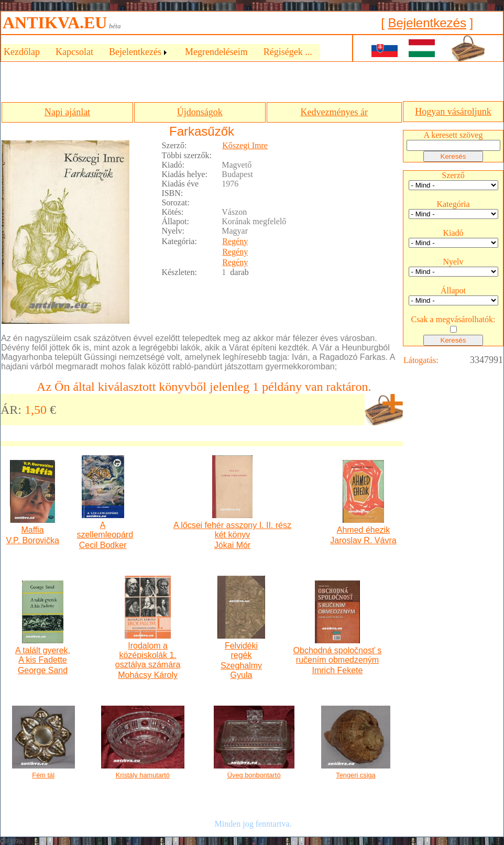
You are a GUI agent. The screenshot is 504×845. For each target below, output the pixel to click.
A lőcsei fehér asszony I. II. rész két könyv (232, 530)
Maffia (32, 530)
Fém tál (43, 775)
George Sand (43, 670)
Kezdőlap (22, 52)
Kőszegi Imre (245, 145)
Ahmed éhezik (363, 530)
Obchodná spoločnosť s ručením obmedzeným (338, 655)
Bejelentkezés (427, 23)
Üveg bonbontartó (254, 775)
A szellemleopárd (102, 530)
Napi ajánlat (67, 112)
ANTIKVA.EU (55, 23)
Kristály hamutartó (143, 775)
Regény (235, 241)
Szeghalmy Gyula (241, 670)
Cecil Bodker (103, 545)
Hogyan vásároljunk (453, 112)
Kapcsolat (74, 52)
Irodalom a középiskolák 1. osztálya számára (148, 655)
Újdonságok (200, 112)
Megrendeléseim (216, 52)
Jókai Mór (232, 545)
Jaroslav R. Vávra (363, 540)
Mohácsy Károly (148, 675)
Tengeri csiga (355, 775)
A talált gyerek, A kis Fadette (43, 655)
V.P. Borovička (32, 540)
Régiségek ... (288, 52)
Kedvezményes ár (334, 112)
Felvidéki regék (241, 650)
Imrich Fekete (337, 670)
